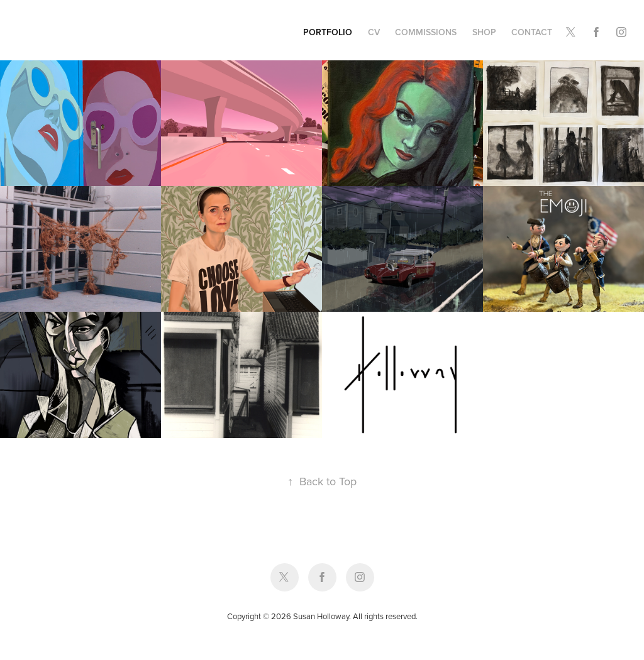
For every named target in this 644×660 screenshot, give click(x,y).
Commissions (426, 32)
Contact (532, 32)
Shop (484, 32)
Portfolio (328, 32)
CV (374, 32)
